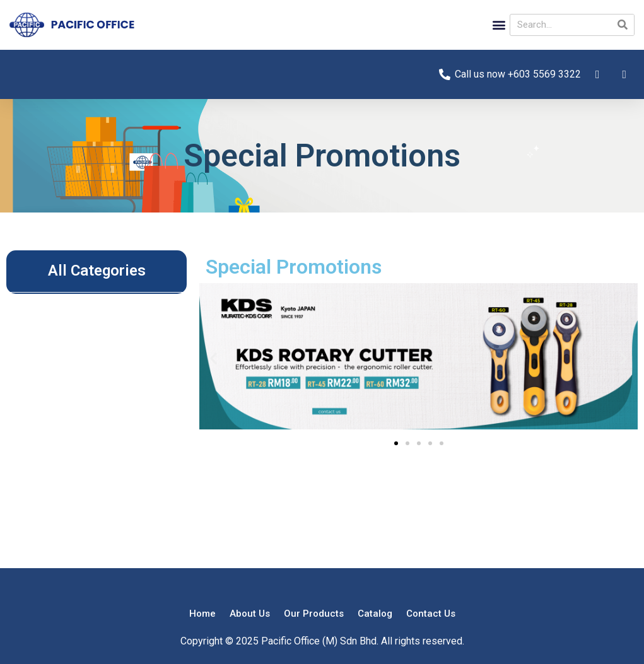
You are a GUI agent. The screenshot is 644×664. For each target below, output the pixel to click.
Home (202, 614)
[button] (499, 25)
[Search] (623, 25)
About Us (250, 614)
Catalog (375, 614)
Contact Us (431, 614)
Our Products (314, 614)
